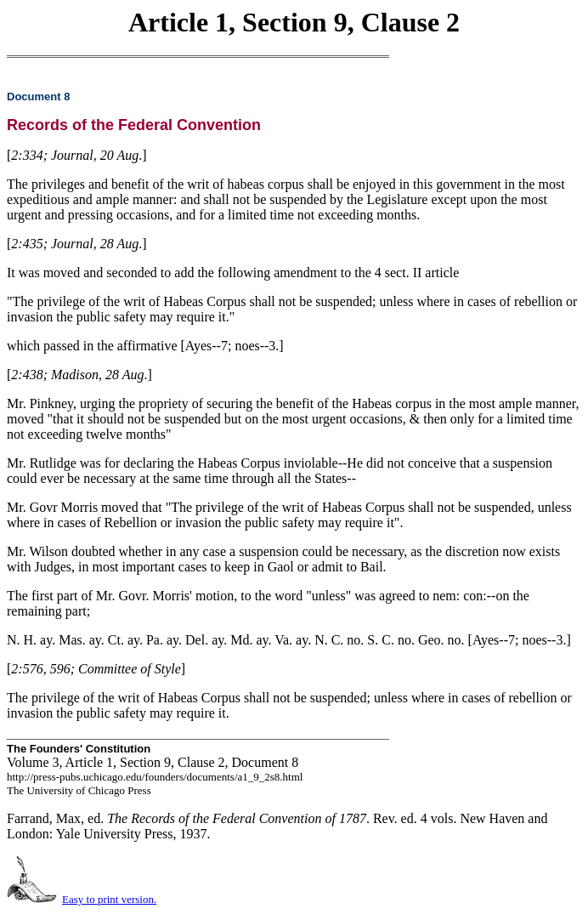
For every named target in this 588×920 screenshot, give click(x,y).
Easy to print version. (109, 899)
